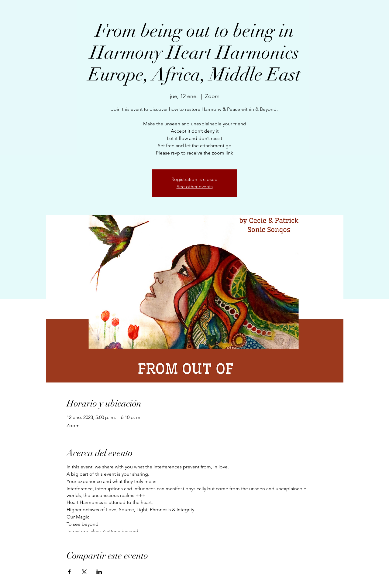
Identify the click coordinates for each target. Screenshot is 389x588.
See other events (195, 187)
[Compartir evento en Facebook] (69, 572)
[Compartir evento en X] (84, 572)
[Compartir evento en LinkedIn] (99, 572)
